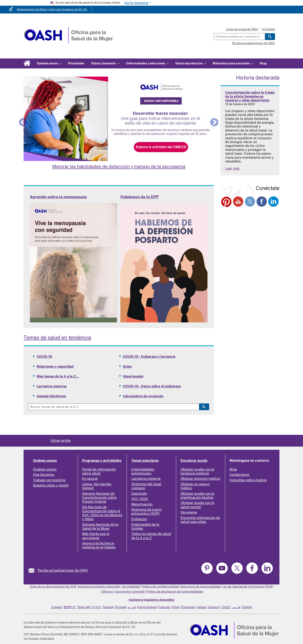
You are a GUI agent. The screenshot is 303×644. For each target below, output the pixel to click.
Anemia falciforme (51, 396)
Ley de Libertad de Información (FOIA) (248, 587)
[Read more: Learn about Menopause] (73, 321)
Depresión (139, 494)
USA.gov (107, 592)
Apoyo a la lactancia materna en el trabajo (99, 545)
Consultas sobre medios (248, 480)
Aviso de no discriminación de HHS (53, 587)
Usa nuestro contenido (130, 592)
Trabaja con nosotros (49, 480)
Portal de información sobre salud (99, 471)
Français (164, 607)
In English (268, 29)
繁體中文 (70, 607)
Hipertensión (133, 376)
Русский (120, 607)
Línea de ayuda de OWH (242, 29)
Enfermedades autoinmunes (143, 471)
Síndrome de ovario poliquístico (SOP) (146, 512)
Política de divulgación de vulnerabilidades (175, 592)
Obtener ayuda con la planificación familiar (197, 496)
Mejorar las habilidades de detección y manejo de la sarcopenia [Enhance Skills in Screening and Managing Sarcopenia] (119, 167)
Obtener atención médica (200, 479)
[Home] (68, 42)
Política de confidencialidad (160, 587)
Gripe (127, 367)
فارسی (236, 607)
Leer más (232, 168)
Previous (23, 122)
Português (188, 607)
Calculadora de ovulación (143, 396)
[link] (33, 570)
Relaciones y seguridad (55, 367)
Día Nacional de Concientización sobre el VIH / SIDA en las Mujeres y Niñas (102, 513)
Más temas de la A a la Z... (58, 376)
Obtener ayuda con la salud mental (197, 505)
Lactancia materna (52, 386)
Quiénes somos (45, 461)
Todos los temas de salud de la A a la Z (151, 536)
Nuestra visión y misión (51, 485)
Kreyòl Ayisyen (147, 607)
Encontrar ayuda (194, 461)
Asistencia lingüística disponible (99, 587)
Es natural (90, 479)
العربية (132, 607)
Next (214, 122)
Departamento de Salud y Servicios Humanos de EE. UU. (52, 9)
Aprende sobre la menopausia (58, 197)
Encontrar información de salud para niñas (200, 520)
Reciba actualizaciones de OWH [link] (63, 570)
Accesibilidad (131, 587)
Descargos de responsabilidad (201, 587)
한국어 (96, 607)
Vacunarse (189, 512)
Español (57, 607)
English (247, 607)
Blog (263, 63)
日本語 (226, 607)
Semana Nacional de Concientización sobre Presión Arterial (99, 498)
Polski (176, 607)
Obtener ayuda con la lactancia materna (197, 471)
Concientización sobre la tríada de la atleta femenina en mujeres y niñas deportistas (250, 96)
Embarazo (139, 519)
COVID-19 (44, 357)
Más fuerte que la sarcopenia (96, 536)
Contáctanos (239, 475)
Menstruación (142, 504)
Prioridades (76, 63)
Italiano (202, 607)
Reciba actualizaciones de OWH (254, 43)
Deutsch (214, 607)
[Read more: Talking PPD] (164, 321)
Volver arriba (60, 441)
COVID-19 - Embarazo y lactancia (149, 357)
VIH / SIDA (140, 499)
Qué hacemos (44, 475)
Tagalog (108, 607)
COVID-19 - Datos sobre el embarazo (152, 386)
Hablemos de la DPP (140, 197)
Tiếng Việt (84, 607)
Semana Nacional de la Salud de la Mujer (100, 527)
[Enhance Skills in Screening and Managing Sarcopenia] (119, 119)
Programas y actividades (102, 461)
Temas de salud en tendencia (57, 338)
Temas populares (145, 461)
